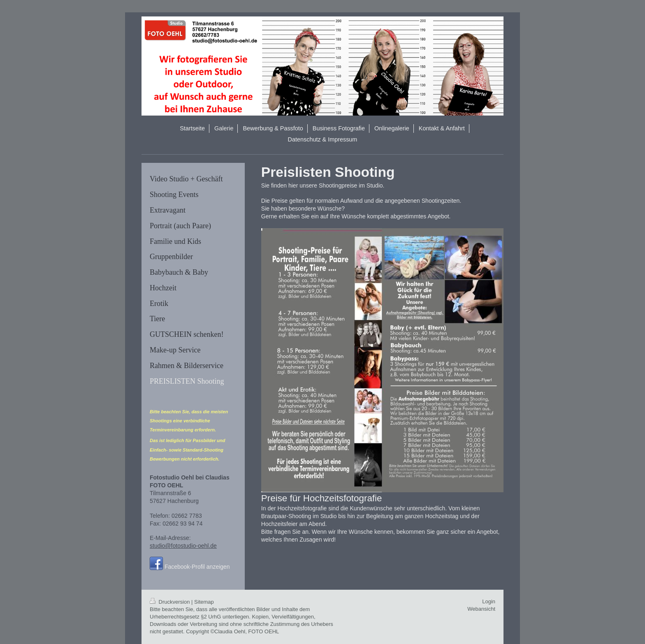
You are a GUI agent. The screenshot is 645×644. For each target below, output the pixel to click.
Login (489, 601)
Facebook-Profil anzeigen (197, 567)
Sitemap (204, 602)
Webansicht (481, 609)
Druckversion (171, 602)
